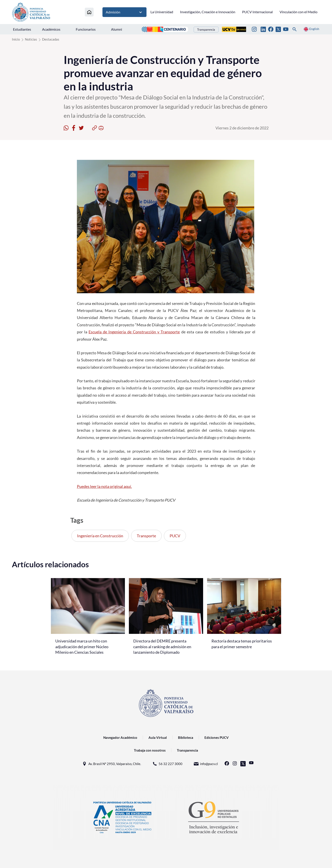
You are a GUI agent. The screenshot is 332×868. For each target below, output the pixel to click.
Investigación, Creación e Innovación (208, 12)
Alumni (117, 29)
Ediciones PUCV (217, 737)
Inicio (16, 39)
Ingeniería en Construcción (100, 536)
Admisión (124, 12)
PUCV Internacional (257, 12)
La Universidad (162, 12)
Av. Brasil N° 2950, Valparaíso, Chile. (111, 764)
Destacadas (51, 39)
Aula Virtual (158, 737)
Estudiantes (22, 29)
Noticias (31, 39)
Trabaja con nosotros (150, 750)
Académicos (51, 29)
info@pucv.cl (206, 764)
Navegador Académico (120, 737)
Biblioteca (186, 737)
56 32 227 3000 (167, 764)
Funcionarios (86, 29)
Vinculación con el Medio (299, 12)
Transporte (146, 536)
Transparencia (206, 30)
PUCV (175, 536)
